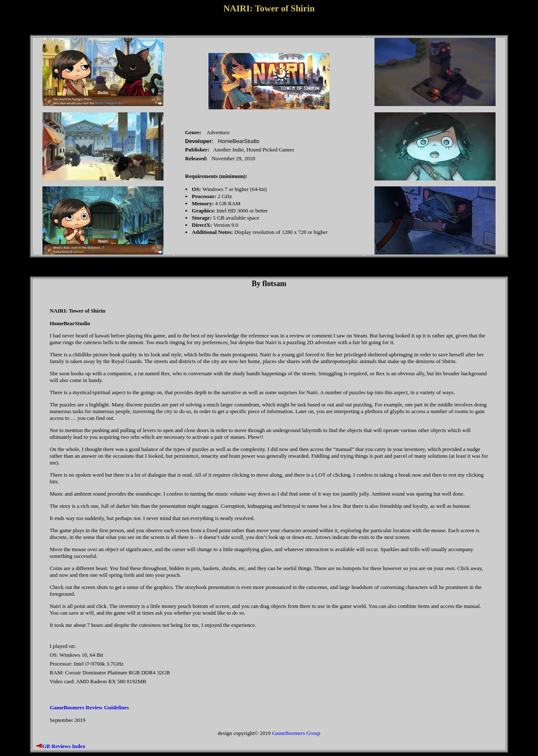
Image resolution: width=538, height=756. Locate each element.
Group (313, 733)
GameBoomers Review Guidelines (89, 707)
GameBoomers (288, 733)
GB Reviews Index (64, 746)
